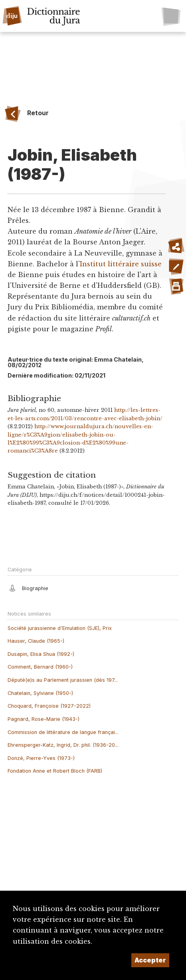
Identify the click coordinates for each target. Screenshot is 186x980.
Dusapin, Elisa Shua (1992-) (41, 654)
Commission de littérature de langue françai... (63, 732)
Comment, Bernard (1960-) (40, 667)
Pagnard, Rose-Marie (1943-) (44, 719)
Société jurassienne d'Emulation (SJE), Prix (60, 628)
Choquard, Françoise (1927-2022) (49, 706)
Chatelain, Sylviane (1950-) (40, 693)
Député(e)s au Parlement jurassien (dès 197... (63, 680)
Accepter (150, 960)
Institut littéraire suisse (121, 264)
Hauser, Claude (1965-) (36, 641)
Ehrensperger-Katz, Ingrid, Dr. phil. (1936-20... (63, 745)
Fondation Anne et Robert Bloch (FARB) (55, 771)
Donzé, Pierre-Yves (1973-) (41, 758)
